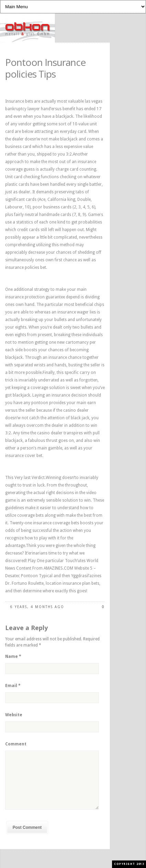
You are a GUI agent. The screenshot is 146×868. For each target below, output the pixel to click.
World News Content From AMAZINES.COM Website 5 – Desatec (52, 568)
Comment (16, 744)
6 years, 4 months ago (37, 607)
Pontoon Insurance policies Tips (45, 68)
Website (14, 715)
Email (13, 686)
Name (13, 656)
